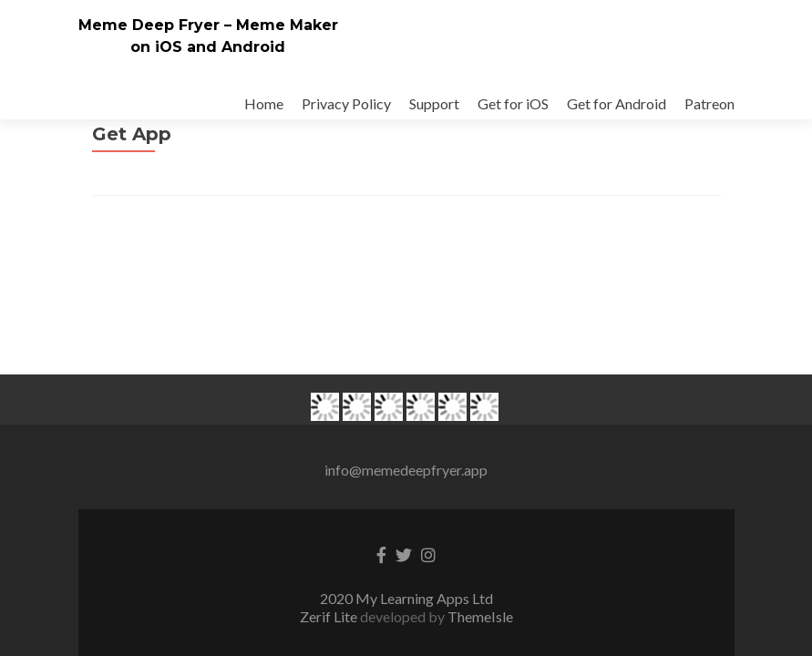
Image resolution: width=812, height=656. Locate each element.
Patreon (709, 103)
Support (434, 103)
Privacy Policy (346, 103)
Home (264, 103)
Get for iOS (513, 103)
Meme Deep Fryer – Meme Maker (208, 25)
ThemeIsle (480, 466)
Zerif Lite (330, 466)
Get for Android (617, 103)
